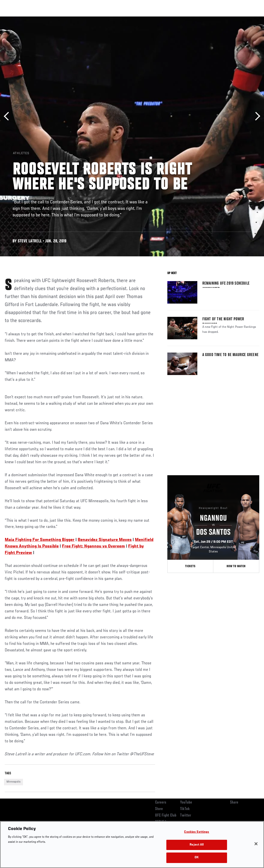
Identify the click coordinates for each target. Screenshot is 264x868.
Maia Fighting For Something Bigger (40, 540)
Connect (168, 19)
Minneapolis (13, 782)
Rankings (35, 19)
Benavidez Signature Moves (105, 540)
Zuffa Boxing (212, 19)
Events (14, 19)
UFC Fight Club (166, 816)
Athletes (57, 19)
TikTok (185, 809)
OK (197, 858)
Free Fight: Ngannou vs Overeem (93, 546)
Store (159, 809)
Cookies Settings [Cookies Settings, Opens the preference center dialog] (197, 832)
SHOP (234, 19)
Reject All (197, 845)
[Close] (256, 844)
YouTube (186, 803)
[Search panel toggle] (248, 19)
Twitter (186, 816)
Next (256, 116)
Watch (188, 19)
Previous (8, 116)
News (77, 19)
